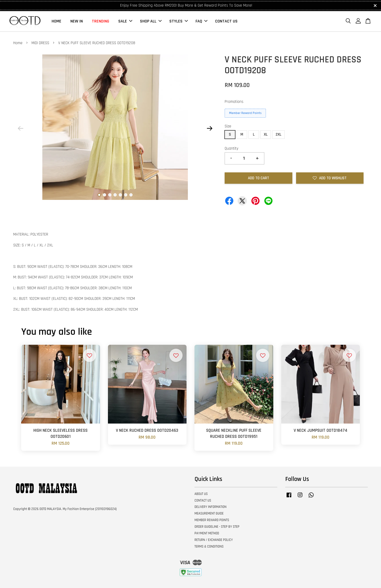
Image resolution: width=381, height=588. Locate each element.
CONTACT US (226, 21)
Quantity (232, 148)
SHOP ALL (151, 21)
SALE (125, 21)
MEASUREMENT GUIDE (209, 513)
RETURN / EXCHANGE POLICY (214, 540)
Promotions (234, 102)
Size (228, 126)
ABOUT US (201, 494)
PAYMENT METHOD (207, 533)
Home (18, 43)
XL (266, 134)
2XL (278, 134)
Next (210, 128)
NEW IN (77, 21)
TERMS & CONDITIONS (209, 546)
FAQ (201, 21)
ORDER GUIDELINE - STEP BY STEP (217, 527)
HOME (56, 21)
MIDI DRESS (40, 43)
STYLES (179, 21)
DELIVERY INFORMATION (210, 507)
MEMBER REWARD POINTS (212, 520)
